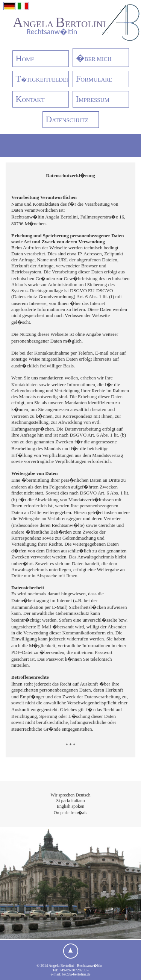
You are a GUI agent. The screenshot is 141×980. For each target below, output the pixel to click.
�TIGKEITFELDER (42, 79)
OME (25, 58)
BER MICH (94, 58)
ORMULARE (94, 79)
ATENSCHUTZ (67, 119)
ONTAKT (30, 99)
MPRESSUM (93, 99)
